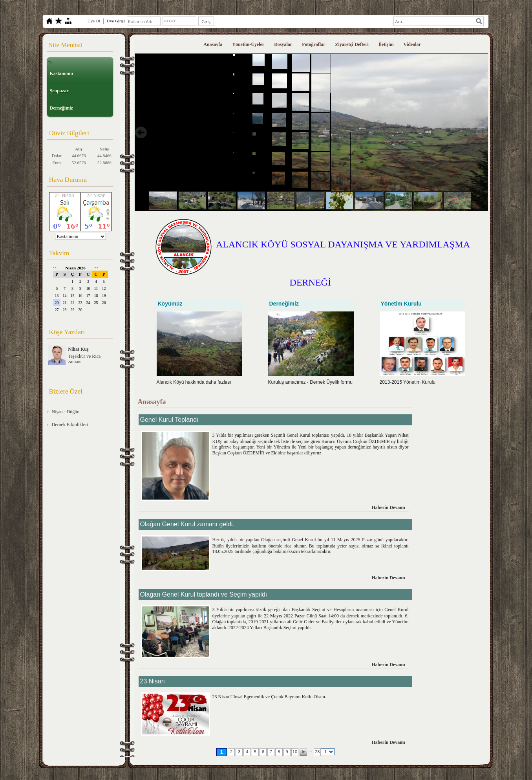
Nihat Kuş (78, 349)
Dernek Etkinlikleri (70, 425)
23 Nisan (153, 681)
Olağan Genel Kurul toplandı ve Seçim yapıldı (204, 594)
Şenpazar (59, 91)
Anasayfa (213, 44)
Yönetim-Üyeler (248, 44)
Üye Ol (94, 21)
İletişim (386, 44)
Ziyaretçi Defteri (352, 44)
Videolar (412, 44)
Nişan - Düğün (66, 412)
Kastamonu (61, 73)
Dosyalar (283, 44)
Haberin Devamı (388, 507)
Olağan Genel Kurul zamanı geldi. (187, 524)
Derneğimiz (61, 108)
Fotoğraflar (314, 44)
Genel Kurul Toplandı (169, 420)
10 (295, 752)
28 (317, 752)
